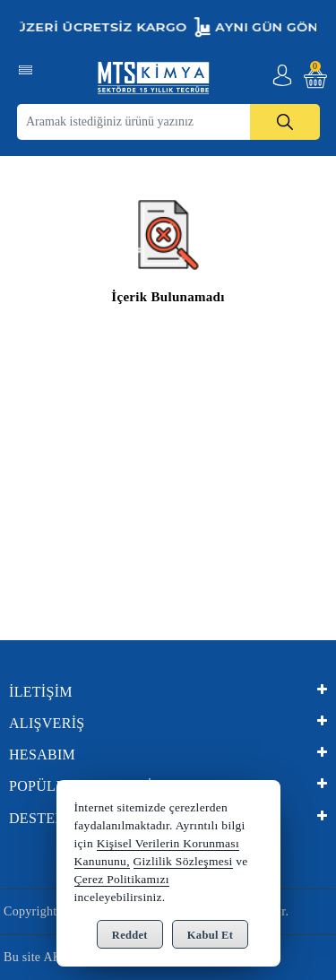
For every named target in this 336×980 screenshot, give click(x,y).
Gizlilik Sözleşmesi (183, 861)
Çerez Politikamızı (122, 879)
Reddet (130, 935)
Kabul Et (210, 935)
